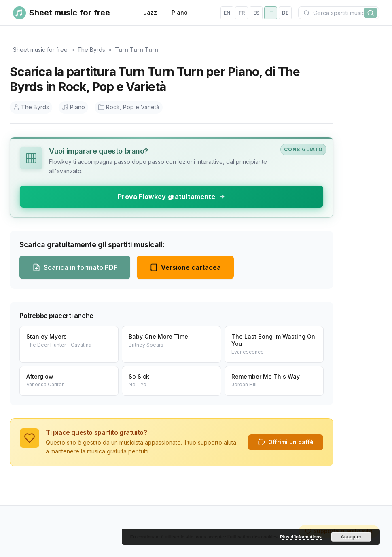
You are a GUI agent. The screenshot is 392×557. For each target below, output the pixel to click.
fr (242, 13)
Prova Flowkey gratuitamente (171, 197)
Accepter (351, 537)
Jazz (150, 12)
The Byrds (91, 50)
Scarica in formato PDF (75, 267)
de (285, 13)
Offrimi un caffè (286, 442)
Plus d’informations (301, 537)
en (227, 13)
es (256, 13)
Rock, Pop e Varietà (129, 107)
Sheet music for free (40, 50)
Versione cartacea (185, 267)
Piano (180, 12)
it (271, 13)
